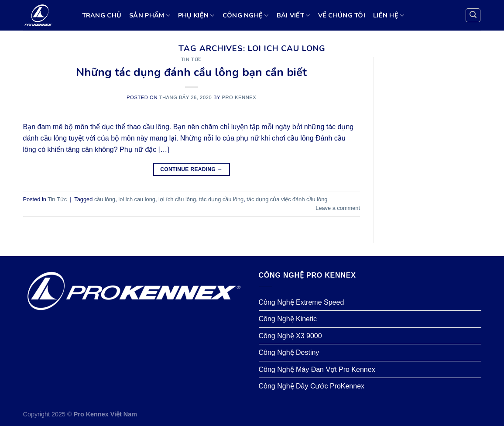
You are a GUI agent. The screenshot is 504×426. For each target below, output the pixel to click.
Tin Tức (192, 60)
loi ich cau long (137, 199)
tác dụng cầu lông (221, 199)
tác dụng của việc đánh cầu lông (287, 199)
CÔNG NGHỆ (246, 15)
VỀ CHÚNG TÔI (342, 15)
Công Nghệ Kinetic (288, 319)
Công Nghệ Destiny (289, 352)
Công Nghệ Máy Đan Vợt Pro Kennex (317, 369)
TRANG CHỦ (102, 15)
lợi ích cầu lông (177, 199)
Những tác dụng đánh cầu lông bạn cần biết (191, 72)
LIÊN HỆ (389, 15)
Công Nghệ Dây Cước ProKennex (312, 386)
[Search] (473, 15)
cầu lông (105, 199)
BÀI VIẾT (293, 15)
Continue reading (191, 170)
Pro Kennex (239, 97)
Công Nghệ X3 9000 (290, 336)
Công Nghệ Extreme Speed (302, 302)
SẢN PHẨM (150, 15)
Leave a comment (338, 208)
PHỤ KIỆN (196, 15)
